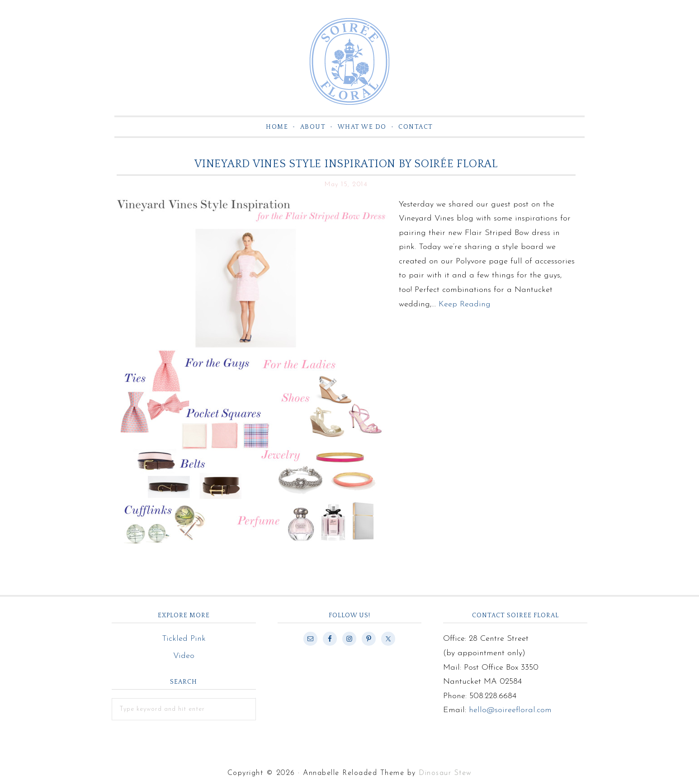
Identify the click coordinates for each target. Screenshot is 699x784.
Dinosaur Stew (445, 773)
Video (184, 656)
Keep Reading (465, 304)
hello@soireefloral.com (510, 710)
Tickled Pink (184, 639)
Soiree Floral (349, 61)
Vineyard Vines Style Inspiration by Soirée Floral (346, 164)
